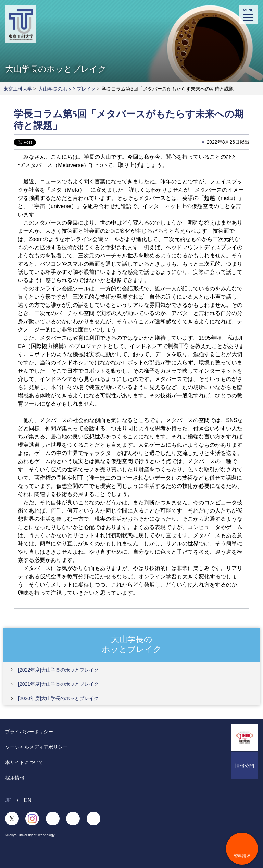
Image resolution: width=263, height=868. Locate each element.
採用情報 (15, 778)
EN (28, 800)
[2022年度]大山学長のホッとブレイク (58, 670)
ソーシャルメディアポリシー (36, 747)
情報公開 (245, 766)
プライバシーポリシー (29, 732)
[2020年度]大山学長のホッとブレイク (58, 698)
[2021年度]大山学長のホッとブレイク (58, 684)
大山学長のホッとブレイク (67, 89)
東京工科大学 (18, 89)
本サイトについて (24, 762)
